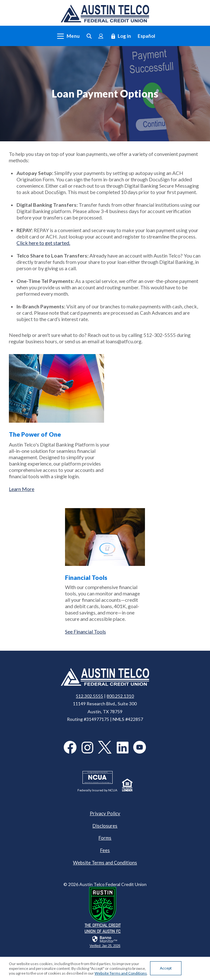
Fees (105, 850)
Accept (166, 968)
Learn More (22, 489)
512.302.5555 (89, 696)
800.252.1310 (120, 696)
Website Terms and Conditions (105, 863)
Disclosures (105, 826)
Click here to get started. (43, 243)
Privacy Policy (105, 813)
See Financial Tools (85, 631)
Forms (105, 838)
